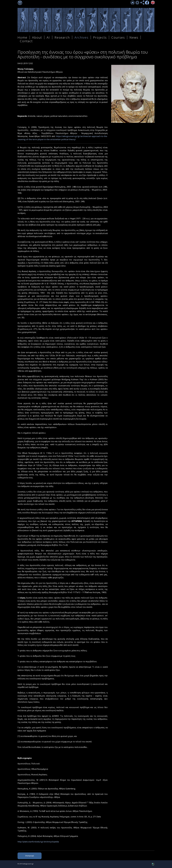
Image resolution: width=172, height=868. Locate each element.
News (134, 37)
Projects (100, 37)
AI (48, 37)
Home (22, 37)
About (37, 37)
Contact (26, 41)
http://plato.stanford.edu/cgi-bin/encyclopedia (38, 842)
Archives (81, 37)
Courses (118, 37)
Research (62, 37)
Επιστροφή (30, 856)
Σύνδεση (20, 3)
